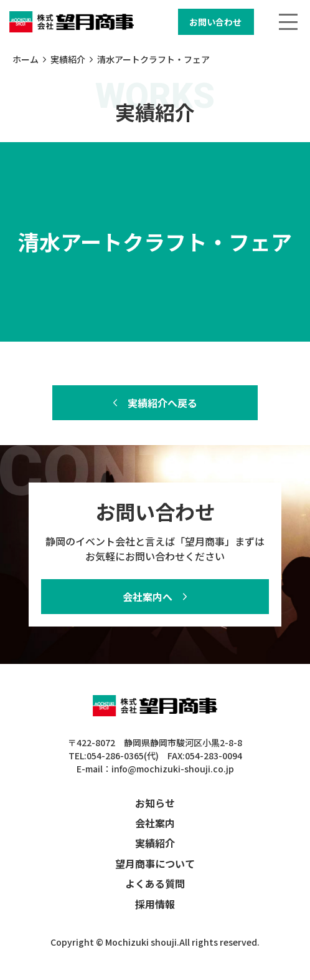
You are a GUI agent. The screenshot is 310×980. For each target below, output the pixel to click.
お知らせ (155, 803)
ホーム (26, 59)
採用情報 (155, 904)
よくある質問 (155, 883)
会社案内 (155, 823)
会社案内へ (148, 597)
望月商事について (155, 863)
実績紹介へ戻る (162, 403)
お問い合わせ (215, 22)
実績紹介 (68, 59)
